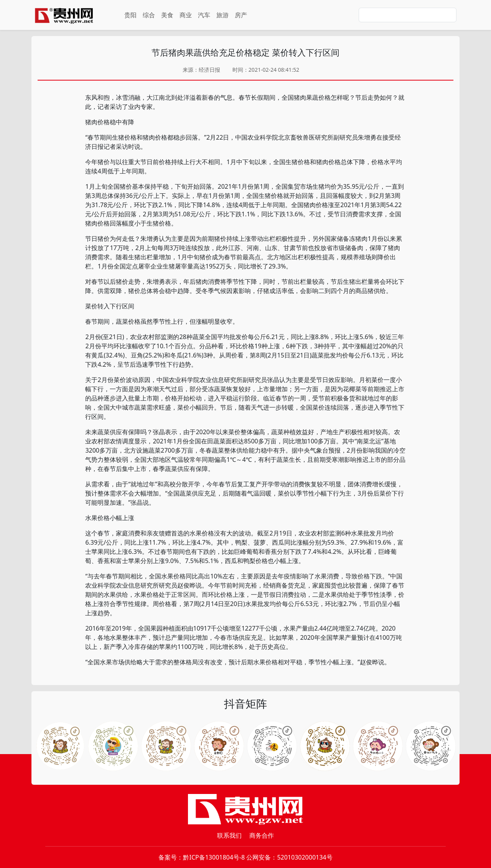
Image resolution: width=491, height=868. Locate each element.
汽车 (204, 15)
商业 (186, 15)
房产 (241, 15)
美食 (167, 15)
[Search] (408, 15)
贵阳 (130, 15)
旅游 (222, 15)
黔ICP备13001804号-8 (214, 857)
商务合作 (262, 835)
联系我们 (229, 835)
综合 (149, 15)
